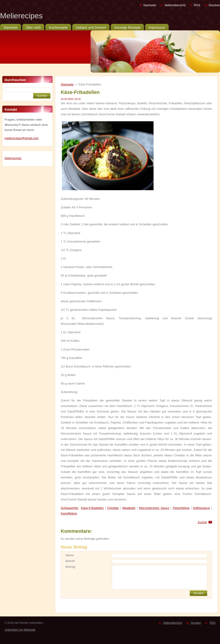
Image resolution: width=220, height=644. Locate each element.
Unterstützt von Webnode (20, 630)
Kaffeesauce (201, 508)
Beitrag (70, 567)
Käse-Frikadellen (92, 508)
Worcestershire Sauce (154, 508)
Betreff (70, 561)
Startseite (150, 5)
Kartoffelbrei (69, 513)
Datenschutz (13, 158)
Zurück (202, 522)
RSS (197, 5)
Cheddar (113, 508)
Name (70, 555)
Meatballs (129, 508)
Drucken (214, 5)
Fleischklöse (181, 508)
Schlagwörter (70, 508)
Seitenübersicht (175, 5)
